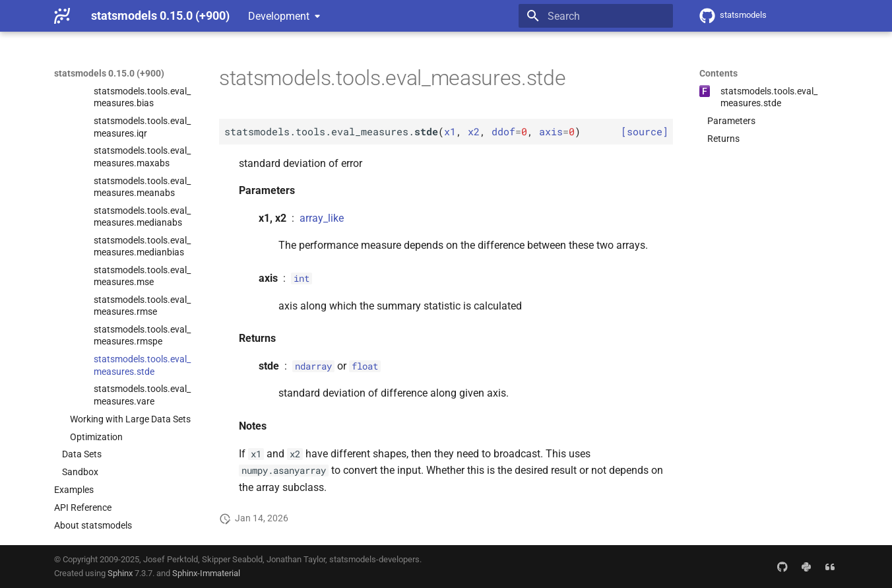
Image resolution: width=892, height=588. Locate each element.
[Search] (596, 16)
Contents (718, 73)
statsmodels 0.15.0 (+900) (109, 73)
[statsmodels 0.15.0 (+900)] (62, 16)
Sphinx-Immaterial (206, 573)
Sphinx (120, 573)
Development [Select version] (279, 16)
